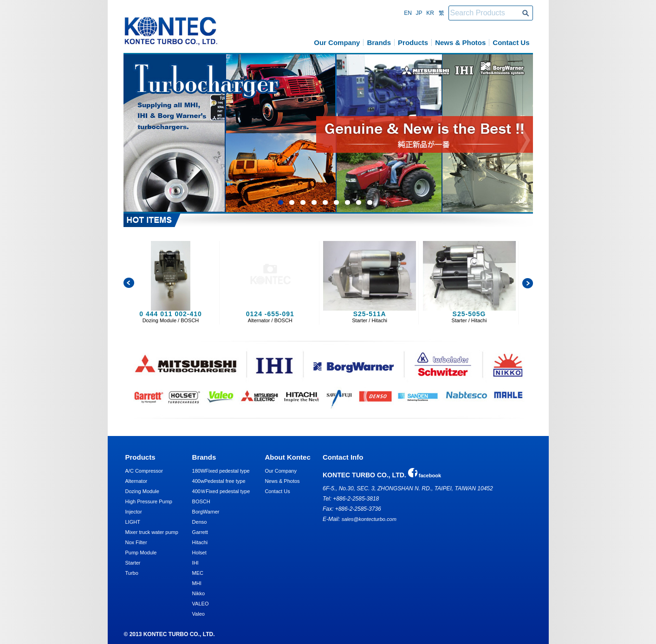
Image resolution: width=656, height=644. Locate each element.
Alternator (136, 481)
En (408, 13)
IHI (195, 563)
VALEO (201, 604)
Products (413, 42)
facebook (425, 475)
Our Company (337, 42)
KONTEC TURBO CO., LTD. (171, 31)
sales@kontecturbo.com (369, 519)
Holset (199, 553)
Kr (430, 13)
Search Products (526, 13)
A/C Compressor (144, 471)
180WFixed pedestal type (221, 471)
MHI (197, 583)
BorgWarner (206, 512)
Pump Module (141, 553)
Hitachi (200, 542)
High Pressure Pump (149, 501)
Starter (133, 563)
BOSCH (201, 501)
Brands (379, 42)
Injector (134, 512)
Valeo (198, 614)
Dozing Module (142, 491)
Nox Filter (136, 542)
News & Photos (460, 42)
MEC (198, 573)
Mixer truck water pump (152, 532)
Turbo (132, 573)
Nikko (199, 593)
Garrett (200, 532)
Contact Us (511, 42)
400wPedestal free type (219, 481)
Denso (200, 522)
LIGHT (133, 522)
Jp (419, 13)
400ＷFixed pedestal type (221, 491)
